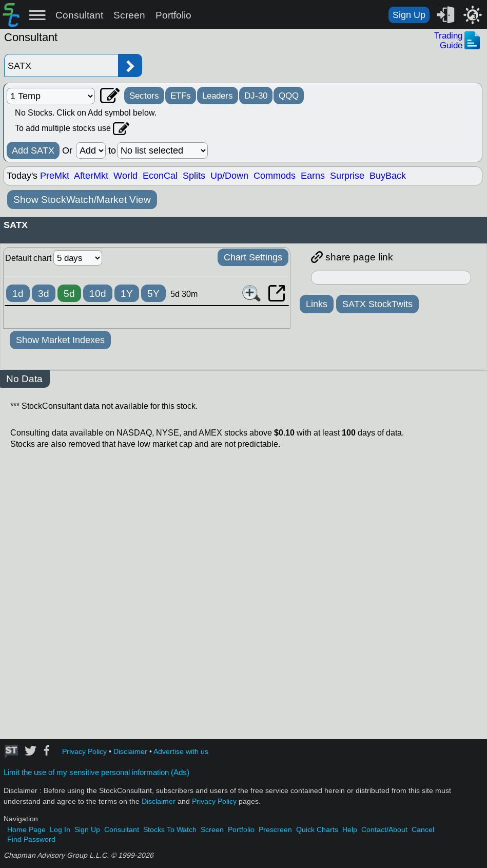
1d (18, 294)
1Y (127, 294)
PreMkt (55, 176)
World (125, 176)
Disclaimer (130, 752)
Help (350, 830)
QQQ (289, 96)
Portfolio (173, 15)
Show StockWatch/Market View (82, 200)
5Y (153, 294)
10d (98, 294)
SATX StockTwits (377, 304)
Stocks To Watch (170, 830)
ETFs (181, 96)
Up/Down (229, 176)
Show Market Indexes (60, 340)
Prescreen (275, 830)
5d (69, 294)
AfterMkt (91, 176)
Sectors (144, 96)
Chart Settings (253, 257)
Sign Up (409, 15)
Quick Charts (317, 830)
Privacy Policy (84, 752)
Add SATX (33, 150)
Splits (194, 176)
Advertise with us (181, 752)
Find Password (31, 839)
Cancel (423, 830)
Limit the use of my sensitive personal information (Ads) (96, 772)
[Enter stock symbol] (61, 65)
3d (44, 294)
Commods (275, 176)
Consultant (79, 15)
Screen (129, 15)
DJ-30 (256, 96)
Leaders (218, 96)
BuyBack (388, 176)
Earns (313, 176)
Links (317, 304)
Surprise (347, 176)
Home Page (26, 830)
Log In (60, 830)
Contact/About (384, 830)
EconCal (160, 176)
